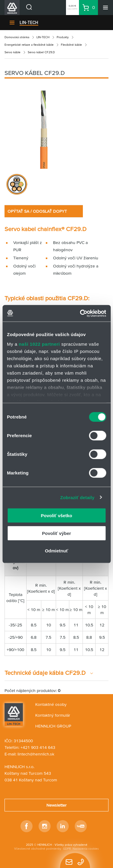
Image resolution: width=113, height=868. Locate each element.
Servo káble (13, 52)
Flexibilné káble (71, 45)
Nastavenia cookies (86, 849)
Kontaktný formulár (53, 715)
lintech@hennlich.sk (36, 754)
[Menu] (105, 8)
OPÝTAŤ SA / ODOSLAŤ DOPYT (37, 211)
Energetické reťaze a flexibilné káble (29, 45)
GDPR (67, 849)
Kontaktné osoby (51, 704)
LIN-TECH (29, 23)
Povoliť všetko (57, 516)
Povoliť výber (56, 533)
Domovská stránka (17, 37)
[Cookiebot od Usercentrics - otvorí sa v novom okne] (80, 313)
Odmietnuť (56, 551)
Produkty (63, 37)
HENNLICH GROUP (53, 726)
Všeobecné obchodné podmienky (38, 849)
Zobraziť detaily (77, 497)
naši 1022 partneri (39, 344)
